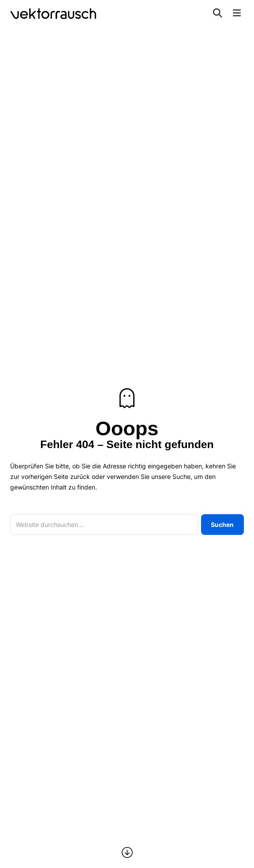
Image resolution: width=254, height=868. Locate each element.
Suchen (222, 525)
